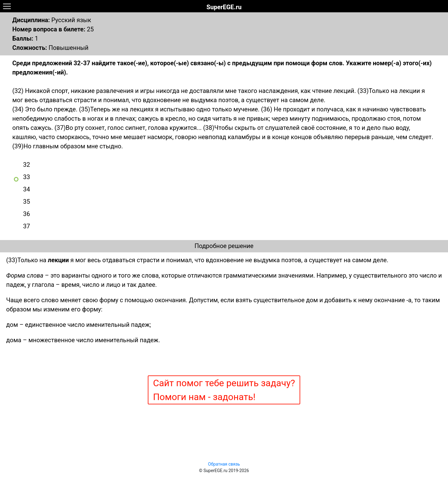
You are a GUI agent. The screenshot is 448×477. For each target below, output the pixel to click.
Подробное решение (224, 246)
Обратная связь (224, 464)
